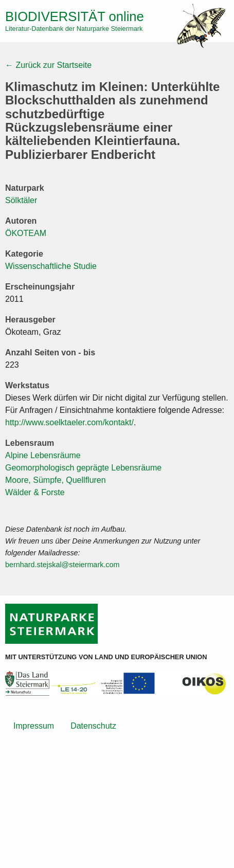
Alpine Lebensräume (43, 455)
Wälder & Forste (35, 492)
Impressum (34, 726)
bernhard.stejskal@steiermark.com (62, 565)
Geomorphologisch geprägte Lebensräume (83, 468)
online (75, 16)
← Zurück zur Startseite (48, 65)
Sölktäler (21, 200)
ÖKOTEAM (26, 233)
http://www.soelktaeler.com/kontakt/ (69, 422)
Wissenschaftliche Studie (51, 266)
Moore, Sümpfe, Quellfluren (56, 480)
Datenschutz (93, 726)
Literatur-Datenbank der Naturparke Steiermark (74, 29)
